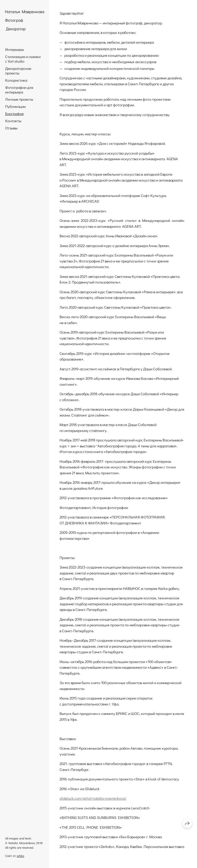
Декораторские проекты (18, 71)
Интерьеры (14, 49)
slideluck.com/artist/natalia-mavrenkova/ (93, 798)
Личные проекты (19, 99)
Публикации (15, 106)
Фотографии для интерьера (19, 90)
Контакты (13, 121)
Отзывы (11, 128)
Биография (14, 114)
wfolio (20, 856)
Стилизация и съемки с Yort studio (23, 59)
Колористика (16, 80)
